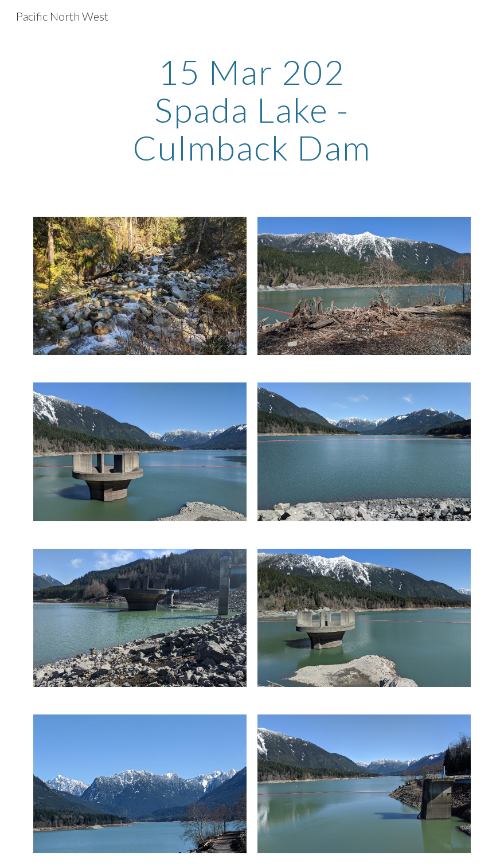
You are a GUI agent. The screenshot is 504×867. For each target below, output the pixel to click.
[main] (252, 110)
